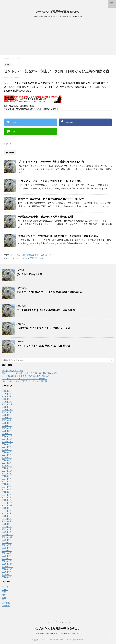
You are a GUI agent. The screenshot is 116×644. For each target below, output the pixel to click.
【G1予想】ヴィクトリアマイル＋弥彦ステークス (43, 328)
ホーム (5, 590)
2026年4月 (7, 394)
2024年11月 (7, 439)
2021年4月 (7, 553)
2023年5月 (7, 487)
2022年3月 (7, 524)
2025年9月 (7, 412)
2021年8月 (7, 543)
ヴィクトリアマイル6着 (29, 274)
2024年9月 (7, 444)
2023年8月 (7, 479)
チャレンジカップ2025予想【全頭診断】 (28, 258)
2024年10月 (7, 442)
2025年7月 (7, 418)
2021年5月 (7, 551)
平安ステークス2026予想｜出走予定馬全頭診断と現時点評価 (49, 292)
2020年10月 (7, 569)
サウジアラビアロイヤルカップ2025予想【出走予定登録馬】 (51, 181)
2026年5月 (7, 391)
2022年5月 (7, 519)
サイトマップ (52, 622)
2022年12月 (7, 500)
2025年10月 (7, 410)
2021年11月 (7, 535)
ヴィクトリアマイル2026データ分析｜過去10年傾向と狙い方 (51, 162)
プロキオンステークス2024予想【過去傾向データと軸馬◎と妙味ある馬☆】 (59, 236)
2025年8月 (7, 415)
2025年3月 (7, 428)
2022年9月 (7, 508)
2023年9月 (7, 476)
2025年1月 (7, 434)
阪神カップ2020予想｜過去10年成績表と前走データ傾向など (51, 199)
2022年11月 (7, 503)
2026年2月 (7, 399)
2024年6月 (7, 452)
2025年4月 (7, 426)
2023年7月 (7, 481)
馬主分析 (6, 603)
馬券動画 (6, 606)
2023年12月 (7, 468)
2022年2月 (7, 527)
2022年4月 (7, 521)
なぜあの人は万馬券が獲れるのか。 (58, 12)
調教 (4, 598)
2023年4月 (7, 489)
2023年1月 (7, 497)
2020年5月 (7, 577)
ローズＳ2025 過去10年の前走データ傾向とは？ (31, 255)
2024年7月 (7, 450)
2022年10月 (7, 505)
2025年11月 (7, 407)
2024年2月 (7, 463)
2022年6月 (7, 516)
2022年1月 (7, 529)
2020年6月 (7, 575)
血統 (4, 595)
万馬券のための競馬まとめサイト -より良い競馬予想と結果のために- (58, 633)
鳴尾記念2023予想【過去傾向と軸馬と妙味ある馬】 (46, 217)
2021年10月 (7, 537)
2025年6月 (7, 420)
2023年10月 (7, 474)
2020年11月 (7, 567)
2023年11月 (7, 471)
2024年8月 (7, 447)
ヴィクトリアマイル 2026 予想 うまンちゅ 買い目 (43, 346)
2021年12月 (7, 532)
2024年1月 (7, 466)
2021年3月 (7, 556)
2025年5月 (7, 423)
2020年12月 (7, 564)
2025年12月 (7, 404)
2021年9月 (7, 540)
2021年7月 (7, 545)
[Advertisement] (58, 37)
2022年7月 (7, 513)
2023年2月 (7, 495)
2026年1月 (7, 402)
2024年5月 (7, 455)
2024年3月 (7, 460)
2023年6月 (7, 484)
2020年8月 (7, 572)
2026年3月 (7, 396)
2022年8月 (7, 511)
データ (9, 144)
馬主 (4, 600)
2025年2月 (7, 431)
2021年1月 (7, 561)
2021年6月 (7, 548)
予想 (4, 592)
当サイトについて (66, 622)
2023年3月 (7, 492)
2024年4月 (7, 458)
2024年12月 (7, 436)
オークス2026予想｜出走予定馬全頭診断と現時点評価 (46, 310)
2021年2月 (7, 559)
